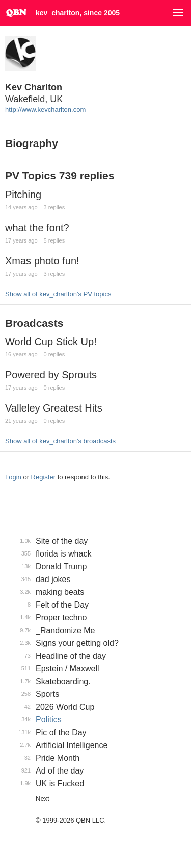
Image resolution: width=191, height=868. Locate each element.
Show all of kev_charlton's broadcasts (60, 441)
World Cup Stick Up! (51, 342)
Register (43, 477)
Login (13, 477)
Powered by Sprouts (51, 375)
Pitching (23, 195)
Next (43, 798)
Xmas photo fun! (42, 261)
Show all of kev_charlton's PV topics (58, 294)
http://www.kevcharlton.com (45, 110)
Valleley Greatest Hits (54, 408)
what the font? (37, 228)
